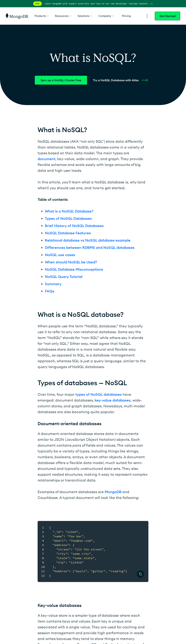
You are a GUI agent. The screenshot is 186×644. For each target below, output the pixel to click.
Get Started (167, 16)
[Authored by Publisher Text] (140, 574)
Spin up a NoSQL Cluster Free (61, 80)
